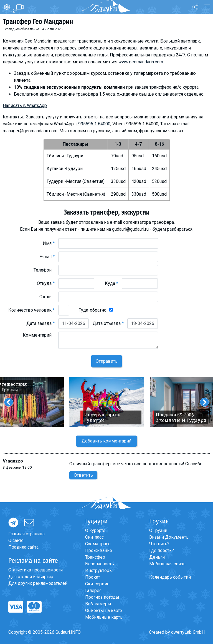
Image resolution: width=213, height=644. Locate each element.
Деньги (157, 557)
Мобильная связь (167, 564)
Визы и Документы (169, 537)
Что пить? (159, 544)
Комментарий (39, 335)
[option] (107, 402)
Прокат (93, 577)
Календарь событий (170, 577)
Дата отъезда (108, 323)
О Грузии (158, 530)
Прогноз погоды (102, 597)
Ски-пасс (94, 537)
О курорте (95, 530)
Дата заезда (40, 323)
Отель (47, 297)
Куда (111, 283)
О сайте (16, 540)
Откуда (46, 283)
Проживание (99, 550)
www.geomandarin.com (141, 62)
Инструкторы (99, 570)
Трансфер (95, 557)
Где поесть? (162, 550)
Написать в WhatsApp (25, 105)
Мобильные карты (104, 617)
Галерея (93, 590)
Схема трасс (98, 544)
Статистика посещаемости (35, 570)
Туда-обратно (93, 310)
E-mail (47, 257)
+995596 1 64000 (93, 124)
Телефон (44, 270)
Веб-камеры (98, 604)
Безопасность (100, 564)
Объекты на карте (104, 611)
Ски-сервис (97, 584)
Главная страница (26, 534)
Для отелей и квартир (31, 577)
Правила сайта (23, 547)
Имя (49, 243)
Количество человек (31, 310)
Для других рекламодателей (38, 583)
